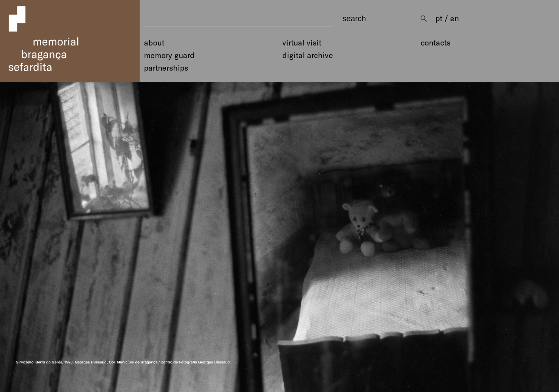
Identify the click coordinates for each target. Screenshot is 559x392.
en (454, 19)
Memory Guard (169, 55)
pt (439, 19)
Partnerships (166, 68)
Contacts (436, 43)
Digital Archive (308, 55)
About (154, 43)
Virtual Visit (302, 43)
